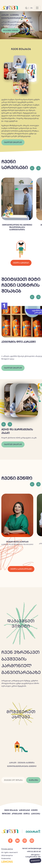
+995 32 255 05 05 (34, 852)
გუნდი (34, 810)
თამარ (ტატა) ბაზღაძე (17, 542)
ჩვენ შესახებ (11, 810)
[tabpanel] (21, 22)
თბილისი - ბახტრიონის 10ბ (33, 856)
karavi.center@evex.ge (32, 848)
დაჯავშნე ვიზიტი (11, 30)
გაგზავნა (33, 780)
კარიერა (36, 814)
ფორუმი (6, 814)
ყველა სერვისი (21, 263)
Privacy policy (7, 849)
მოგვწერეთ (35, 861)
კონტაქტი (17, 814)
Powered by (11, 860)
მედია (27, 814)
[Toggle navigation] (37, 8)
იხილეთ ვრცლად (13, 142)
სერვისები (29, 30)
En (31, 8)
